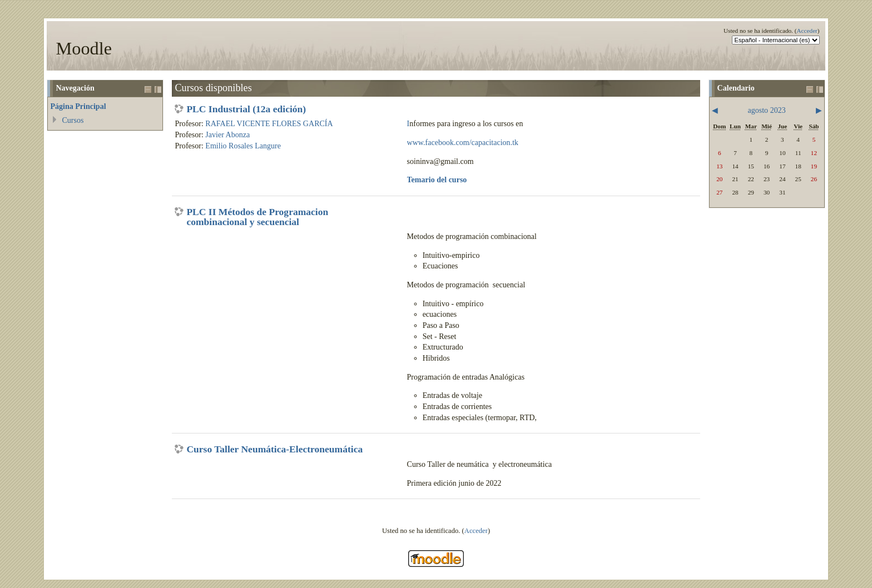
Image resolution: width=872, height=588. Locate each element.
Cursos (73, 120)
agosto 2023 (766, 110)
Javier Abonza (227, 134)
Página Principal (78, 106)
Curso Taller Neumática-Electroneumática (274, 450)
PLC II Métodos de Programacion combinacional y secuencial (257, 217)
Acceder (807, 31)
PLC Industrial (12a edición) (246, 109)
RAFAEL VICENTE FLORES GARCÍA (269, 123)
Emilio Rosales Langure (243, 146)
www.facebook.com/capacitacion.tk (463, 142)
